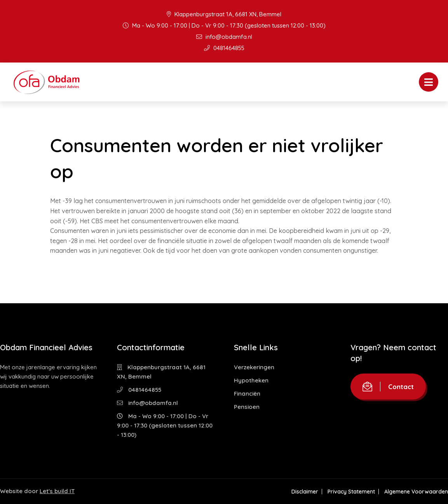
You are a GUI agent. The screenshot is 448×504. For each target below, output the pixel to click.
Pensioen (247, 407)
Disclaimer (305, 492)
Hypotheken (251, 380)
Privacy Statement (351, 492)
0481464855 (224, 48)
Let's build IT (57, 491)
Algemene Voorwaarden (416, 492)
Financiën (247, 394)
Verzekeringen (254, 367)
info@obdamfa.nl (224, 37)
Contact (388, 387)
